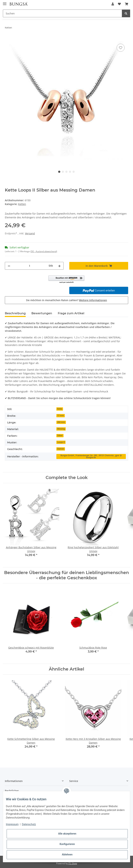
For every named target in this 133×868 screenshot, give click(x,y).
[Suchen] (62, 13)
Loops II (61, 442)
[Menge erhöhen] (59, 266)
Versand (30, 233)
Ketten (22, 204)
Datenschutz (29, 824)
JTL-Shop (73, 863)
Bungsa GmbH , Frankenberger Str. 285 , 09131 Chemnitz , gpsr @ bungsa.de (91, 456)
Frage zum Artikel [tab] (71, 313)
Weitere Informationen (93, 300)
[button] (113, 4)
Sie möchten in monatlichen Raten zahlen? (66, 300)
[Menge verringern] (9, 266)
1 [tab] (59, 172)
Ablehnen (67, 854)
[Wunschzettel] (119, 4)
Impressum (12, 824)
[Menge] (29, 266)
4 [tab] (70, 172)
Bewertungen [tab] (42, 313)
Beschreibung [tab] (15, 313)
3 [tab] (66, 172)
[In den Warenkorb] (8, 39)
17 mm (61, 415)
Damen (61, 449)
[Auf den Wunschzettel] (121, 48)
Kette (60, 409)
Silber (60, 435)
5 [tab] (74, 172)
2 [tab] (63, 172)
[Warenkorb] (127, 4)
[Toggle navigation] (5, 2)
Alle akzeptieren (67, 834)
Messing (61, 429)
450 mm (61, 422)
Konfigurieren (67, 844)
